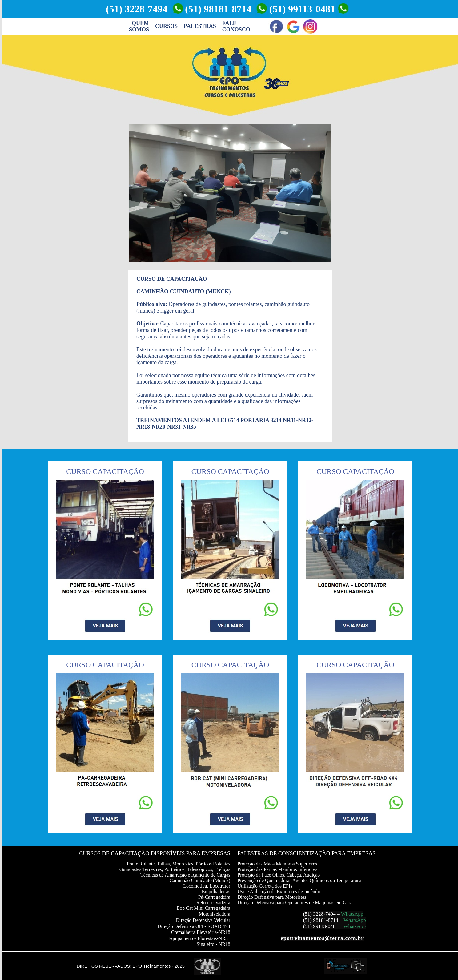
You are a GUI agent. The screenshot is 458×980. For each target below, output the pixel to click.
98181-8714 (326, 920)
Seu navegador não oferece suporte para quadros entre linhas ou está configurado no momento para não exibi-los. (230, 193)
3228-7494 (324, 914)
